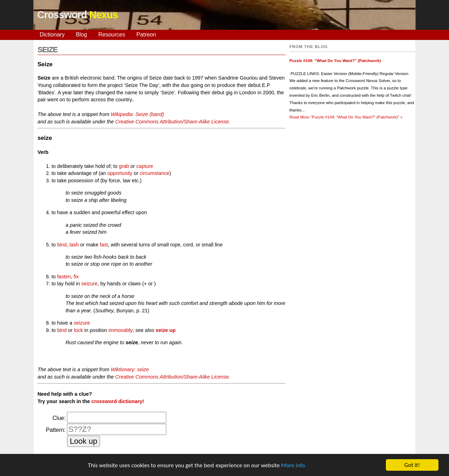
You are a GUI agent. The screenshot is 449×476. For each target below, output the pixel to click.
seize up (166, 330)
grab (124, 166)
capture (145, 166)
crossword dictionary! (118, 401)
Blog (81, 35)
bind (62, 245)
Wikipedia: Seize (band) (138, 114)
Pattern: (56, 430)
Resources (112, 35)
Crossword (78, 15)
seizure (89, 284)
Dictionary (52, 35)
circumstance (155, 173)
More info (293, 466)
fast (104, 245)
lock (79, 330)
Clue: (59, 418)
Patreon (146, 35)
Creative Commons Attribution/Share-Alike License (172, 122)
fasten (64, 277)
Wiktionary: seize (130, 369)
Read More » (346, 117)
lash (74, 245)
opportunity (120, 173)
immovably (120, 330)
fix (76, 277)
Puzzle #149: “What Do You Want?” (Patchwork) (335, 61)
